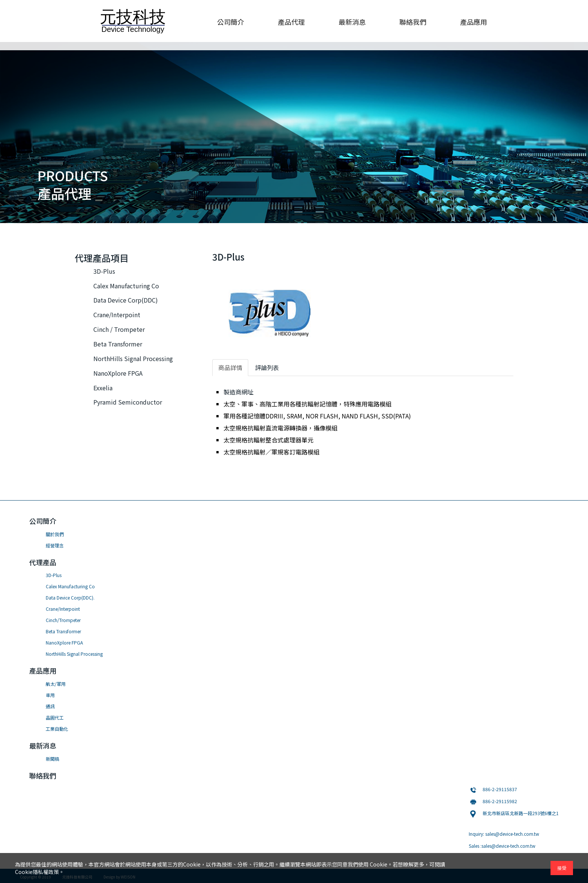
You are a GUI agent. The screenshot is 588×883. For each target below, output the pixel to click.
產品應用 (474, 22)
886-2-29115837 (500, 789)
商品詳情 (230, 367)
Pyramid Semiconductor (128, 402)
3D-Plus (104, 271)
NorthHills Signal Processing (133, 358)
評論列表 (267, 367)
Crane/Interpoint (117, 315)
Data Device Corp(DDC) (126, 300)
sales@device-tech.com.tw (512, 834)
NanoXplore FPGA (118, 373)
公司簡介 (231, 22)
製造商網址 (238, 392)
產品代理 (291, 22)
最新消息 (352, 22)
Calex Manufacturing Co (126, 286)
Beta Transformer (118, 344)
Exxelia (103, 388)
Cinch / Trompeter (119, 329)
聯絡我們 (413, 22)
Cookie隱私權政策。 (40, 872)
